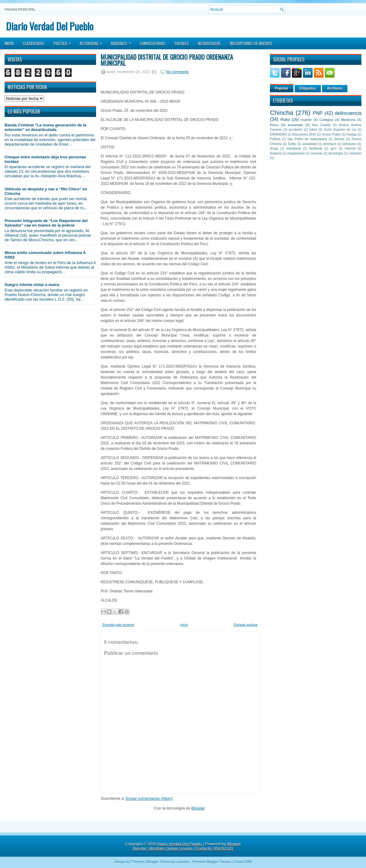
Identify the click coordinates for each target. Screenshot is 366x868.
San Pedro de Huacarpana (307, 139)
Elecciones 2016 (305, 134)
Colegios (326, 120)
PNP (318, 113)
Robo (285, 120)
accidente (296, 130)
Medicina (348, 120)
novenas (317, 153)
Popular (282, 88)
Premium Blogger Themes (212, 862)
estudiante (294, 148)
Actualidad (93, 41)
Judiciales (123, 41)
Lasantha (183, 862)
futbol (313, 130)
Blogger (198, 808)
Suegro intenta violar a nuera (32, 285)
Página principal (20, 9)
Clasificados (34, 43)
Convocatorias (152, 43)
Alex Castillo (321, 125)
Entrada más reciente (118, 625)
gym (334, 148)
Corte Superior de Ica (340, 130)
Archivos (335, 88)
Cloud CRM (243, 862)
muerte (306, 120)
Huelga (352, 134)
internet (350, 148)
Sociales (182, 43)
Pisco (274, 125)
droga (274, 148)
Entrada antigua (246, 625)
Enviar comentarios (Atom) (149, 798)
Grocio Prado (331, 134)
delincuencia (348, 113)
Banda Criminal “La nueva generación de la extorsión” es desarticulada (45, 127)
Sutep (292, 144)
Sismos (339, 139)
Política (64, 41)
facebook (316, 148)
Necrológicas (209, 43)
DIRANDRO (278, 134)
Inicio (9, 43)
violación (355, 153)
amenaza (330, 144)
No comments (178, 72)
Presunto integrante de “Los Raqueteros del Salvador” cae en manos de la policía (46, 223)
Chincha (282, 113)
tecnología (336, 153)
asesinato (295, 125)
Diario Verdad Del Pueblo (50, 26)
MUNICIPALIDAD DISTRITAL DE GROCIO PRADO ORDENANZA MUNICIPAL (167, 60)
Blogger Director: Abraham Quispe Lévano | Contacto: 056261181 (187, 846)
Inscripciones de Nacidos (251, 43)
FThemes (138, 862)
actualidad (310, 144)
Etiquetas (308, 88)
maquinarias (296, 153)
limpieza (276, 153)
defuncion (349, 144)
